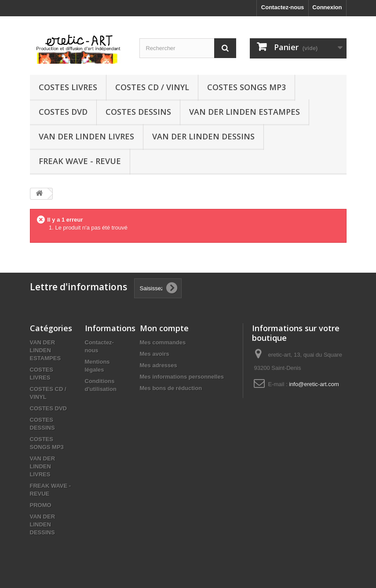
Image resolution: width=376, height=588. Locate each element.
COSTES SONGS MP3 (246, 87)
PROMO (41, 505)
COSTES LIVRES (68, 87)
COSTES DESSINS (138, 112)
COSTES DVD (63, 112)
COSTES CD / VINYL (152, 87)
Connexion (327, 7)
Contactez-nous (283, 7)
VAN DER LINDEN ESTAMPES (245, 112)
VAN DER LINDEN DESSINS (203, 136)
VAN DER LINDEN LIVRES (86, 136)
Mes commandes (163, 342)
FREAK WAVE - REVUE (80, 161)
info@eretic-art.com (314, 384)
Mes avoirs (155, 354)
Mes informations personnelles (182, 377)
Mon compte (164, 328)
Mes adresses (159, 365)
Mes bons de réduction (171, 388)
